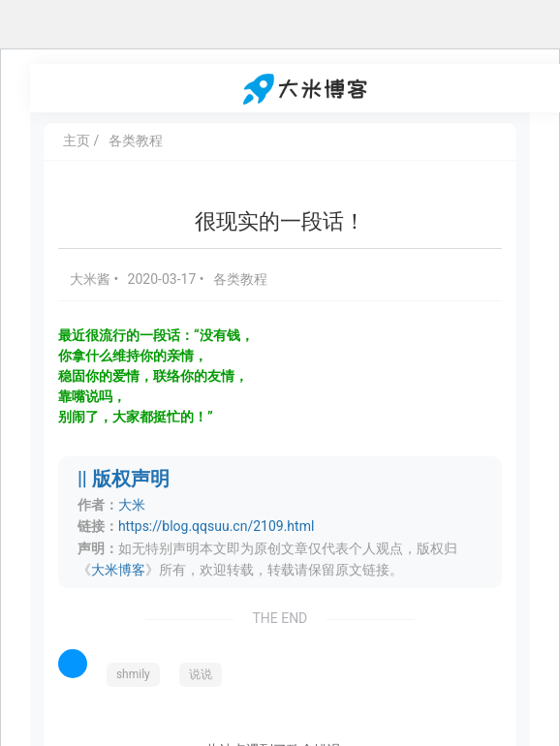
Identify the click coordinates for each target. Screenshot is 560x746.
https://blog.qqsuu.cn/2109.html (216, 526)
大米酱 (92, 279)
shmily (133, 674)
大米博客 (118, 570)
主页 (77, 140)
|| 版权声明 (124, 479)
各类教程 (136, 140)
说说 (201, 674)
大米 (132, 505)
